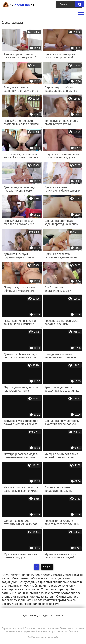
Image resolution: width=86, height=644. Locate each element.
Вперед (47, 567)
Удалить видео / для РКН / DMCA (43, 616)
